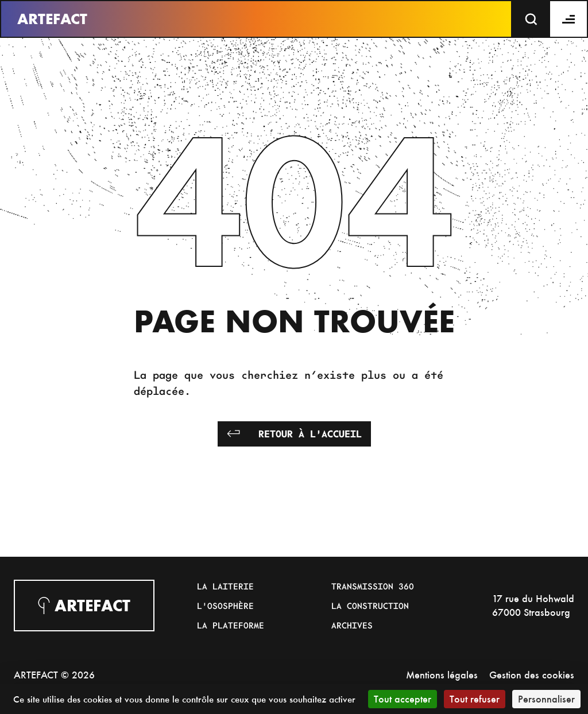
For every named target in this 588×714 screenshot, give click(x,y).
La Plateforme (231, 625)
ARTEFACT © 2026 (54, 675)
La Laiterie (225, 586)
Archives (352, 625)
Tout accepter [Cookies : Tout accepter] (403, 699)
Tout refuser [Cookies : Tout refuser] (475, 699)
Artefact (52, 19)
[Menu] (569, 19)
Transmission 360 (373, 586)
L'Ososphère (225, 606)
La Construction (370, 606)
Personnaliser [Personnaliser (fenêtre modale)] (546, 699)
